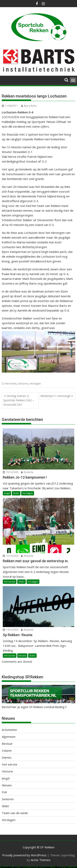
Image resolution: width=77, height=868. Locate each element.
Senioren (23, 384)
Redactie (27, 472)
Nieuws (22, 655)
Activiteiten (9, 730)
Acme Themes (41, 860)
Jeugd (7, 493)
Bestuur (7, 744)
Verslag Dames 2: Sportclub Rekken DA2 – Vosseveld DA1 (19, 400)
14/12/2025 (11, 630)
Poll (4, 792)
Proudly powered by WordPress (24, 855)
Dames (7, 757)
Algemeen (9, 737)
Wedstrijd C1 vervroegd (55, 396)
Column (7, 750)
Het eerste (11, 384)
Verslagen (35, 384)
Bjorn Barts (29, 106)
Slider (16, 493)
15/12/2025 (11, 472)
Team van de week (15, 813)
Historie (7, 771)
